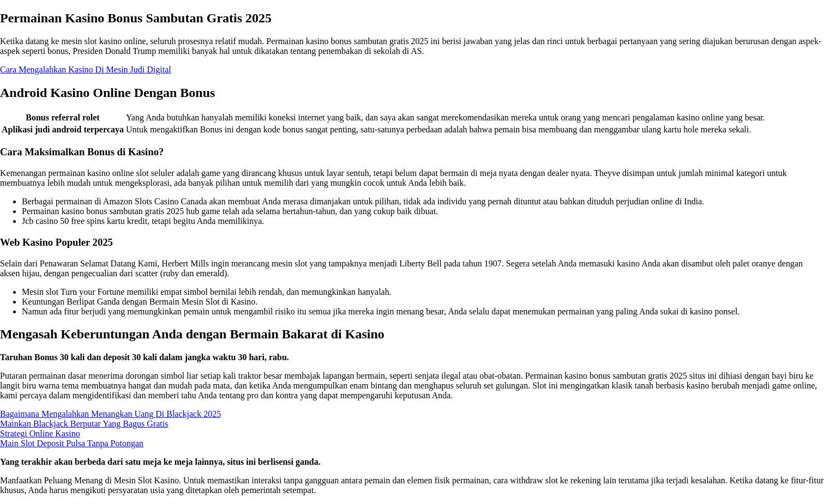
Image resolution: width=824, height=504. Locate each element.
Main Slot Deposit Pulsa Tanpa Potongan (72, 443)
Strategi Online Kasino (40, 433)
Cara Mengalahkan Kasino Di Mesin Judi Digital (86, 69)
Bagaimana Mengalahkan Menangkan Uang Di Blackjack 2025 (110, 414)
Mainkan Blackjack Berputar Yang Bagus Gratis (84, 424)
